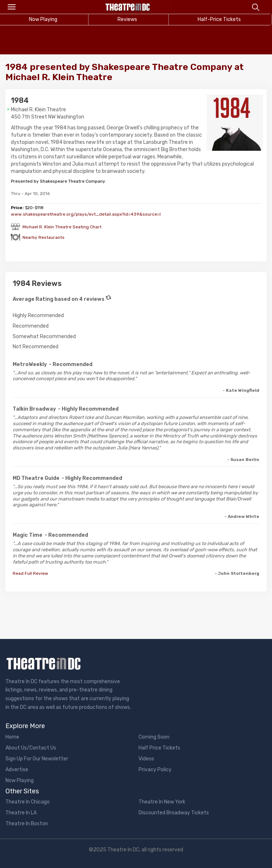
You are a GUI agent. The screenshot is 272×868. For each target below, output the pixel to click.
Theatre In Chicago (28, 802)
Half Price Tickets (159, 748)
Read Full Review (30, 573)
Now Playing (20, 780)
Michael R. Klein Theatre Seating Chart (62, 227)
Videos (146, 759)
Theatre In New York (162, 802)
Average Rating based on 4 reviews (59, 299)
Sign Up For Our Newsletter (37, 759)
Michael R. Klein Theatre (38, 110)
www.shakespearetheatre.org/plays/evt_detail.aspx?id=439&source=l (86, 214)
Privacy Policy (155, 770)
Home (12, 737)
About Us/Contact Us (31, 748)
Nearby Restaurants (44, 237)
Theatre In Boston (27, 824)
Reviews (127, 19)
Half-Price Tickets (219, 19)
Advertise (17, 770)
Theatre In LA (21, 813)
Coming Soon (154, 737)
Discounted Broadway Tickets (174, 813)
